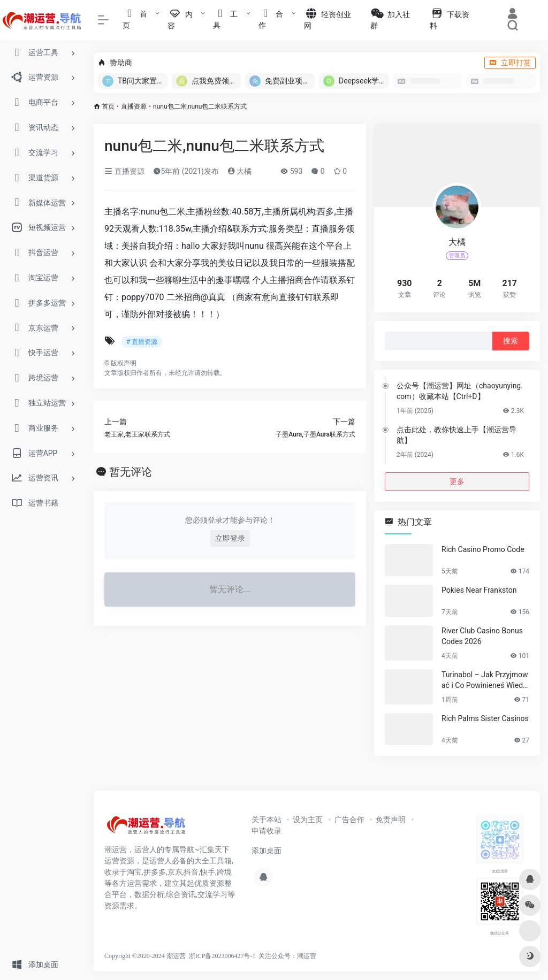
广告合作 (349, 820)
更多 (457, 481)
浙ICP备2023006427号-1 (222, 956)
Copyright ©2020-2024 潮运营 (145, 956)
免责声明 (391, 820)
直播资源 (134, 106)
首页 (108, 106)
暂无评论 (131, 472)
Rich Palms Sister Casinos (485, 718)
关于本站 (267, 820)
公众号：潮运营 (294, 956)
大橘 (239, 171)
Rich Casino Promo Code (483, 549)
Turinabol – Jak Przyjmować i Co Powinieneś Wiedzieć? (485, 680)
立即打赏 (510, 63)
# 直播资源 (142, 342)
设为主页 (308, 820)
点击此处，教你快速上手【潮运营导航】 (456, 435)
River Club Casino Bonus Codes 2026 (482, 636)
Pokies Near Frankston (479, 590)
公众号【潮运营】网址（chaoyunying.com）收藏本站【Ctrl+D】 (460, 391)
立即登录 (230, 538)
